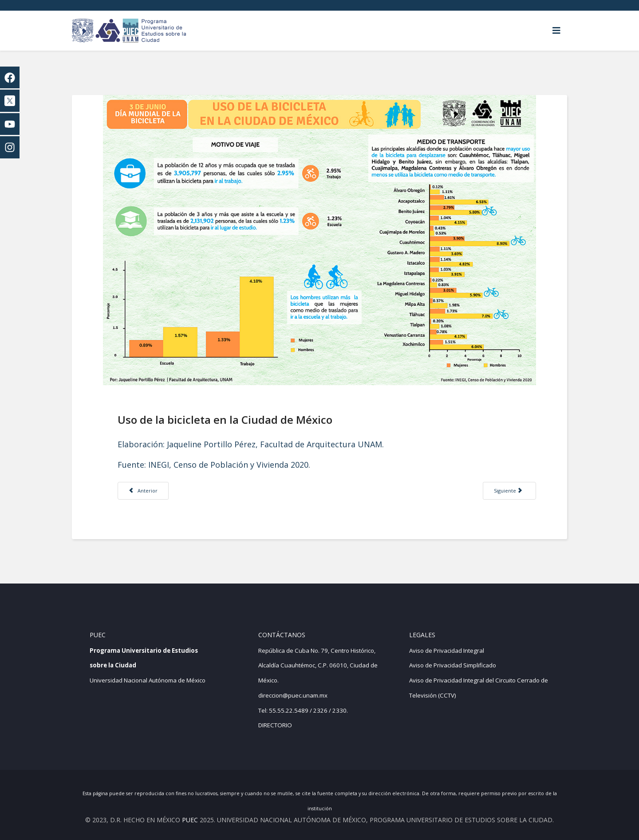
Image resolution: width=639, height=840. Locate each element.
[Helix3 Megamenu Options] (556, 31)
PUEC (190, 820)
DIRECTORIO (275, 725)
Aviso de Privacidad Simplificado (453, 665)
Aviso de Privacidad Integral (447, 651)
